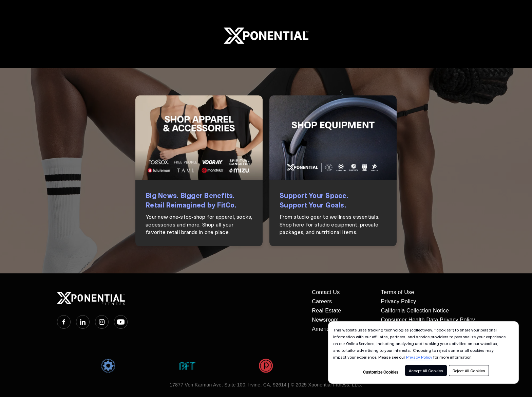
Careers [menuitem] (322, 301)
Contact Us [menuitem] (326, 292)
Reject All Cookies (469, 371)
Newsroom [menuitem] (325, 320)
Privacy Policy (419, 357)
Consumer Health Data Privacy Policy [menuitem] (428, 320)
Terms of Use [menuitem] (398, 292)
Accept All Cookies (426, 371)
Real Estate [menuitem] (326, 311)
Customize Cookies (381, 372)
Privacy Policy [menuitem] (399, 301)
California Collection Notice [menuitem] (415, 311)
